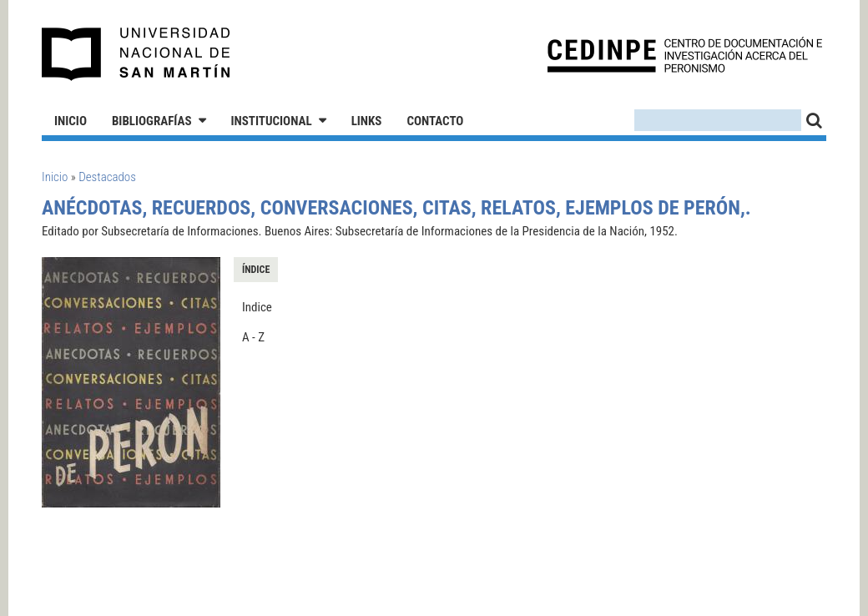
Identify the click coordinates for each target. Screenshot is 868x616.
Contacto (435, 121)
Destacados (107, 177)
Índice (256, 270)
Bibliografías (152, 121)
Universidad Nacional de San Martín (136, 54)
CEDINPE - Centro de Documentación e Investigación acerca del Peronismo (685, 55)
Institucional (272, 121)
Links (367, 121)
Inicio (71, 121)
